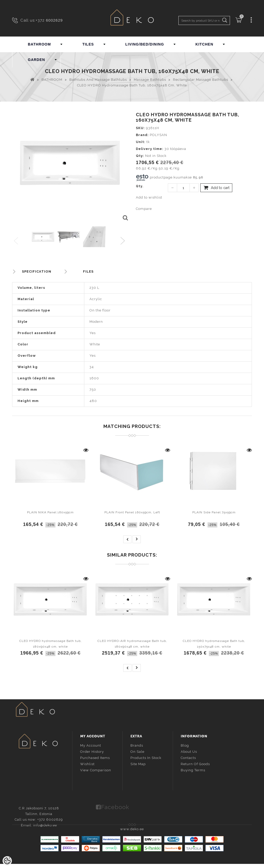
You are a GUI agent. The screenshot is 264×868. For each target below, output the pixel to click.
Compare (144, 209)
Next (124, 241)
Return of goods (195, 763)
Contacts (188, 757)
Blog (185, 745)
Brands (137, 745)
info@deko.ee (47, 772)
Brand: (142, 135)
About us (189, 751)
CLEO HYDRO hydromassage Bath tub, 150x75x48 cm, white (214, 644)
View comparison (96, 770)
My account (91, 745)
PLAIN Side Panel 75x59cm (214, 512)
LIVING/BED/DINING (145, 44)
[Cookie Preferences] (7, 861)
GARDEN (36, 60)
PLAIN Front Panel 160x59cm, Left (132, 512)
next (137, 539)
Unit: (141, 142)
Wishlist (87, 763)
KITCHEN (204, 44)
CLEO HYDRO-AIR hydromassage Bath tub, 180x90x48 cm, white (132, 644)
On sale (137, 751)
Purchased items (95, 757)
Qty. (140, 186)
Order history (92, 751)
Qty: (140, 156)
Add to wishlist (149, 197)
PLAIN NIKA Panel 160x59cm (50, 512)
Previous (16, 241)
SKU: (140, 128)
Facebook (115, 806)
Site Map (138, 763)
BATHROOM (39, 44)
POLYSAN (158, 135)
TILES (88, 44)
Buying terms (193, 770)
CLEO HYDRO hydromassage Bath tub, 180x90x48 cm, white (51, 644)
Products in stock (146, 757)
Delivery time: (150, 149)
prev (127, 539)
